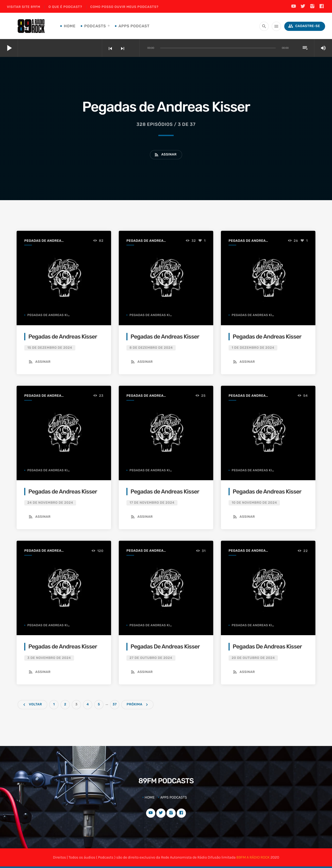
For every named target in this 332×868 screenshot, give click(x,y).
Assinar (165, 155)
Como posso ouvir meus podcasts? (124, 7)
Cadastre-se (304, 26)
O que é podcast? (65, 7)
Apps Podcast (134, 26)
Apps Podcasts (174, 797)
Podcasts (95, 26)
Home (70, 26)
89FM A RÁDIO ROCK (253, 857)
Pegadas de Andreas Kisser (44, 241)
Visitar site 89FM (24, 7)
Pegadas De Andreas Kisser (165, 647)
